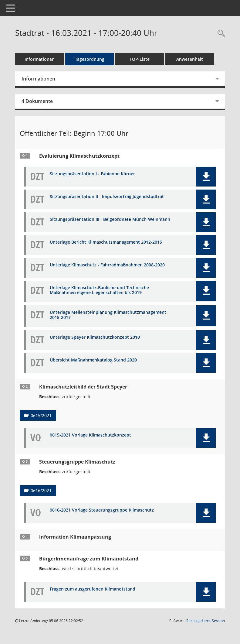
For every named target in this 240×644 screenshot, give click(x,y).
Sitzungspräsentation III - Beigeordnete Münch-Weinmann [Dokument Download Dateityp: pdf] (110, 219)
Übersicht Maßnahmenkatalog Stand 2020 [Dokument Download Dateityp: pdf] (93, 360)
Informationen (40, 59)
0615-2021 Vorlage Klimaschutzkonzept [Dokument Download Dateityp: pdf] (90, 435)
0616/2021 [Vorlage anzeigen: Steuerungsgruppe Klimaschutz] (41, 490)
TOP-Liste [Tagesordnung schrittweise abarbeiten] (140, 59)
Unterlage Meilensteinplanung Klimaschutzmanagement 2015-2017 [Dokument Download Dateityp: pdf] (108, 315)
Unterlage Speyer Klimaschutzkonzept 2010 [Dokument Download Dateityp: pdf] (95, 337)
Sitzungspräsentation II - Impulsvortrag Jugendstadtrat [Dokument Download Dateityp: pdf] (107, 197)
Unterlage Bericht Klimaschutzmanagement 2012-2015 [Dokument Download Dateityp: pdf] (106, 242)
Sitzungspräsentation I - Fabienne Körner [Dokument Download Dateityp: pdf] (92, 174)
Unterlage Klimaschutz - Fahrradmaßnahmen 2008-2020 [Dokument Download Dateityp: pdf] (107, 265)
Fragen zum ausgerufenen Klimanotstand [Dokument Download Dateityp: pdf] (93, 589)
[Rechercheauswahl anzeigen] (220, 34)
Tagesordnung (90, 59)
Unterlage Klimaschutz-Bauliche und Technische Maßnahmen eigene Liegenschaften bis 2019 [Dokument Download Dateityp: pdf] (99, 290)
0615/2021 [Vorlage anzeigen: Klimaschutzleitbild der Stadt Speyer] (41, 415)
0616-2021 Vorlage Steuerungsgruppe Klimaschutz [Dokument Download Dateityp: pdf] (102, 510)
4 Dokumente (37, 101)
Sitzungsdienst (206, 621)
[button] (206, 177)
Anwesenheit (190, 59)
